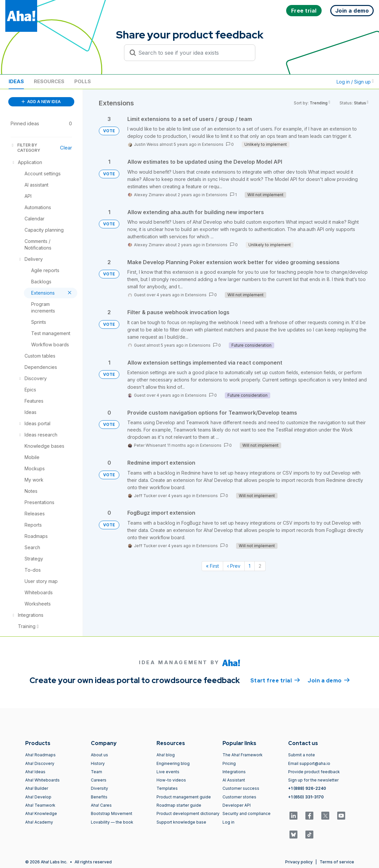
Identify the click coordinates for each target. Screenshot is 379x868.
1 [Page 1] (250, 566)
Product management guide (184, 797)
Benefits (99, 797)
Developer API (237, 805)
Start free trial (275, 680)
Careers (99, 780)
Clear (66, 148)
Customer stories (239, 797)
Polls (83, 81)
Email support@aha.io (309, 763)
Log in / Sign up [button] (355, 82)
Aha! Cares (101, 805)
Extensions (213, 144)
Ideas (16, 81)
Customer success (241, 788)
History (98, 763)
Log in (228, 822)
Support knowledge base (181, 822)
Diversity (99, 788)
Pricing (229, 763)
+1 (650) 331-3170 (306, 797)
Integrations (234, 772)
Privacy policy (299, 862)
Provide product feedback (314, 772)
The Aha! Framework (243, 755)
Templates (167, 788)
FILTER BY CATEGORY (25, 148)
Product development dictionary (188, 813)
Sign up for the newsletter (313, 780)
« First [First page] (212, 566)
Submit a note (302, 755)
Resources (49, 81)
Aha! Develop (38, 797)
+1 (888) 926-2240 (307, 788)
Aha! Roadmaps (40, 755)
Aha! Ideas (35, 772)
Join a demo (329, 680)
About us (99, 755)
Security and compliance (247, 813)
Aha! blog (166, 755)
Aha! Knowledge (41, 813)
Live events (168, 772)
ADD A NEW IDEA (41, 102)
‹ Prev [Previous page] (234, 566)
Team (96, 772)
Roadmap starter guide (179, 805)
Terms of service (337, 862)
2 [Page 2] (260, 566)
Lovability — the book (112, 822)
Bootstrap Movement (112, 813)
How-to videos (171, 780)
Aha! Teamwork (40, 805)
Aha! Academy (39, 822)
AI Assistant (234, 780)
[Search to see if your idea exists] (193, 53)
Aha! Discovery (40, 763)
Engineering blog (173, 763)
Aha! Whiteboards (42, 780)
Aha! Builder (37, 788)
